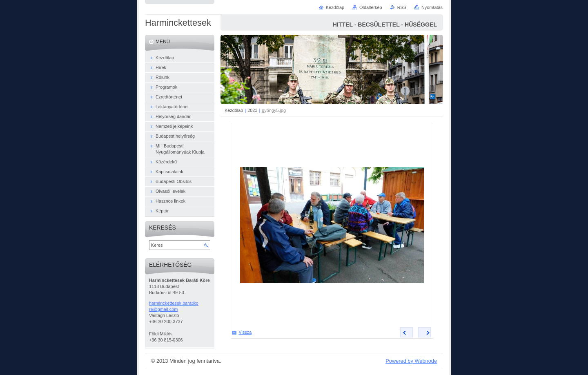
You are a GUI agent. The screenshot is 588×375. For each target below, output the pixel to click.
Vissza (245, 332)
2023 (252, 110)
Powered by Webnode (411, 361)
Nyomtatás (432, 7)
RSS (402, 7)
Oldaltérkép (371, 7)
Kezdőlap (234, 110)
